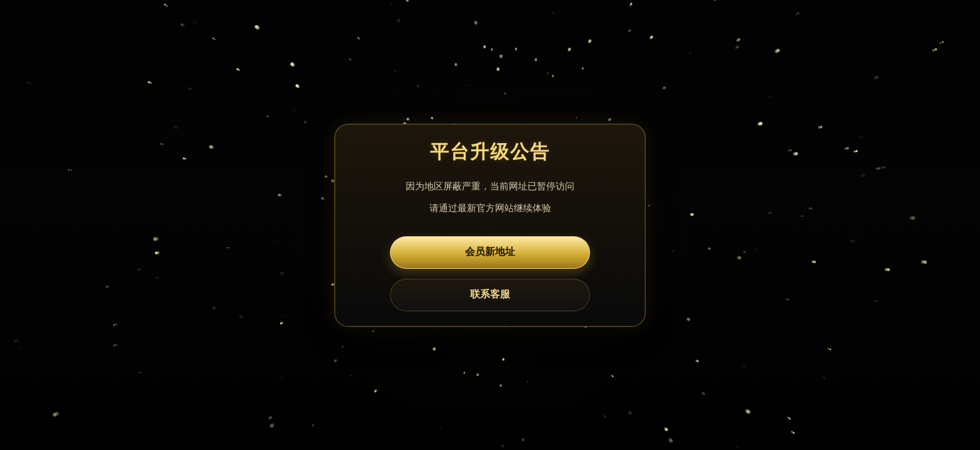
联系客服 (490, 294)
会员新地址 (490, 252)
